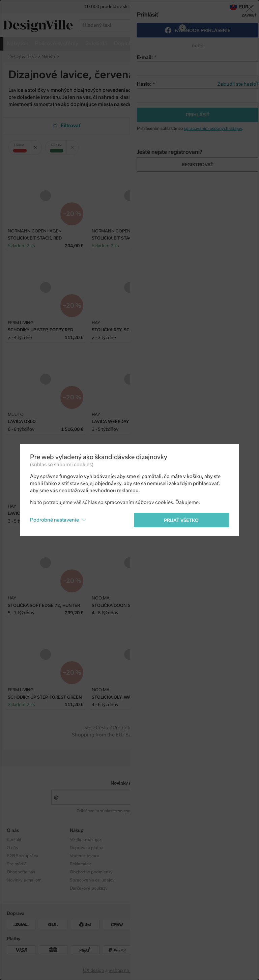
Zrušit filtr (38, 145)
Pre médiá (17, 864)
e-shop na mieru (125, 970)
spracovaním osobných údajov (153, 811)
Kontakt (14, 840)
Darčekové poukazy (89, 888)
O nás (12, 848)
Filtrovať (67, 125)
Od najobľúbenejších (193, 125)
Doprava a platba (87, 848)
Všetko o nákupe (85, 840)
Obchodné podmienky (91, 872)
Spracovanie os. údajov (92, 880)
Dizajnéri (141, 848)
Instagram (206, 840)
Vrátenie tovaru (84, 856)
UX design (94, 970)
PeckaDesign (163, 970)
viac (231, 43)
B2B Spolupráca (22, 856)
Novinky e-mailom (130, 783)
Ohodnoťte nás (21, 872)
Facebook (205, 848)
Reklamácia (81, 864)
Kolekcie (141, 840)
